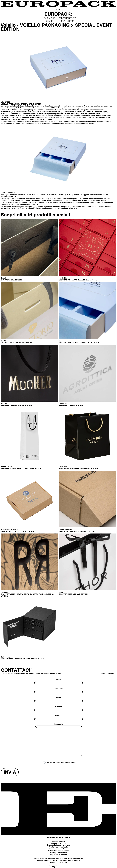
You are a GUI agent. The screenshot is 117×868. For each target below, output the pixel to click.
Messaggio (58, 740)
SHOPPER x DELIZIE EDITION (71, 406)
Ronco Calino (7, 467)
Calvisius (63, 404)
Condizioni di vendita (71, 860)
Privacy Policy (43, 860)
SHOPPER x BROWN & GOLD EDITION (16, 406)
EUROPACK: (58, 14)
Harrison (4, 592)
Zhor (61, 592)
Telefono (58, 718)
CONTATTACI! (67, 21)
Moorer (4, 404)
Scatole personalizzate (59, 847)
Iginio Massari (65, 278)
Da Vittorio (5, 341)
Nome (58, 682)
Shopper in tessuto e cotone (58, 845)
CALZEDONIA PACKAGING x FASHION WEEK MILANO (23, 659)
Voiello (62, 341)
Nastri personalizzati (58, 853)
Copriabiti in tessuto (59, 855)
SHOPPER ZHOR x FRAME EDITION (73, 594)
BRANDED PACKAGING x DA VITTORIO (17, 343)
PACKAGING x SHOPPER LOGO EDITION (17, 531)
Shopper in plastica (58, 843)
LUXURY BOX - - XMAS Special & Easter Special (78, 280)
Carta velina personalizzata (59, 851)
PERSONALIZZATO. (67, 18)
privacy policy (70, 762)
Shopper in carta (58, 841)
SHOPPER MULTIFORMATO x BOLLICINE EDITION (21, 469)
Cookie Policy (55, 860)
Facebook (63, 862)
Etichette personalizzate (59, 849)
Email (58, 700)
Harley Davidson (66, 529)
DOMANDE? (50, 21)
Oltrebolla (63, 467)
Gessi (3, 278)
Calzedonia (6, 657)
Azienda (58, 709)
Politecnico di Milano (10, 529)
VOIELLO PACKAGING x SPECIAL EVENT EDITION (79, 343)
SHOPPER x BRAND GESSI (12, 280)
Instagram (54, 862)
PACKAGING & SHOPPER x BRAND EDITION (77, 531)
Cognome (58, 691)
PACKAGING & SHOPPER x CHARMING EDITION (78, 469)
